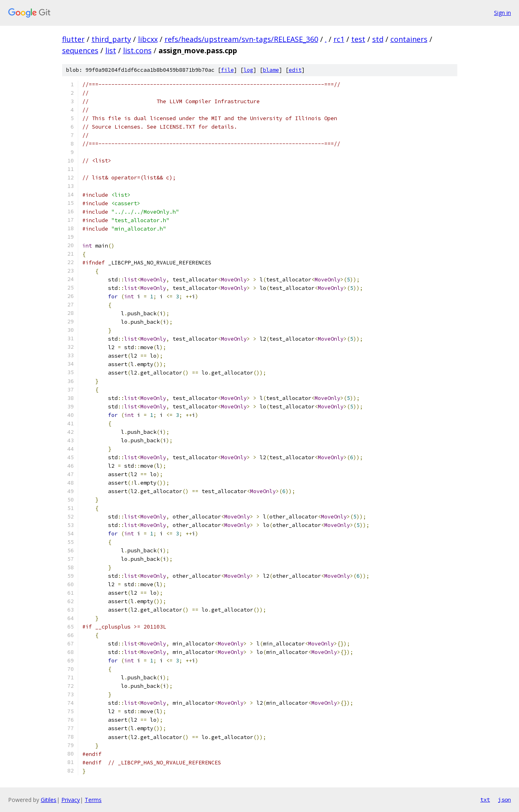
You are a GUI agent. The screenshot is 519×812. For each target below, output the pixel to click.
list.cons (137, 50)
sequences (80, 50)
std (378, 39)
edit (295, 70)
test (358, 39)
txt (485, 800)
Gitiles (49, 800)
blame (271, 70)
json (504, 800)
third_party (111, 39)
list (111, 50)
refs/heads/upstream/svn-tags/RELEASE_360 (241, 39)
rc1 (339, 39)
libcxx (148, 39)
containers (409, 39)
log (248, 70)
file (227, 70)
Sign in (502, 13)
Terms (93, 800)
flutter (73, 39)
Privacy (71, 800)
